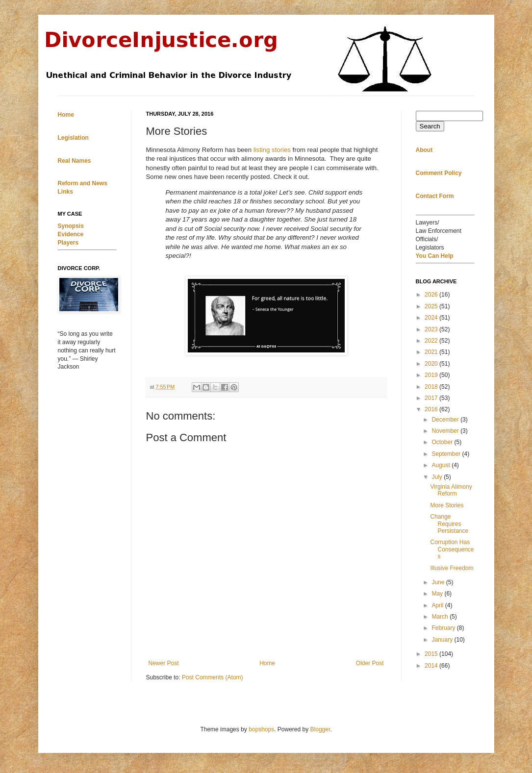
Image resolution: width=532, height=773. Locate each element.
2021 (432, 352)
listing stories (272, 150)
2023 (432, 329)
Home (267, 663)
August (442, 465)
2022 (432, 341)
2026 (432, 295)
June (439, 582)
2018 (432, 387)
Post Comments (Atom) (213, 677)
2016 (432, 409)
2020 (432, 364)
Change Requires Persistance (449, 524)
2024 (432, 318)
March (441, 617)
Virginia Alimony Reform (451, 490)
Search (430, 126)
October (443, 442)
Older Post (370, 663)
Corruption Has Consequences (452, 549)
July (438, 477)
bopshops (261, 729)
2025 (432, 306)
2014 (432, 666)
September (447, 454)
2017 (432, 398)
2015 (432, 654)
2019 (432, 375)
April (438, 605)
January (443, 640)
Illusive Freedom (452, 568)
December (446, 420)
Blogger (320, 729)
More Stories (447, 505)
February (444, 628)
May (438, 594)
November (446, 431)
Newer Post (164, 663)
